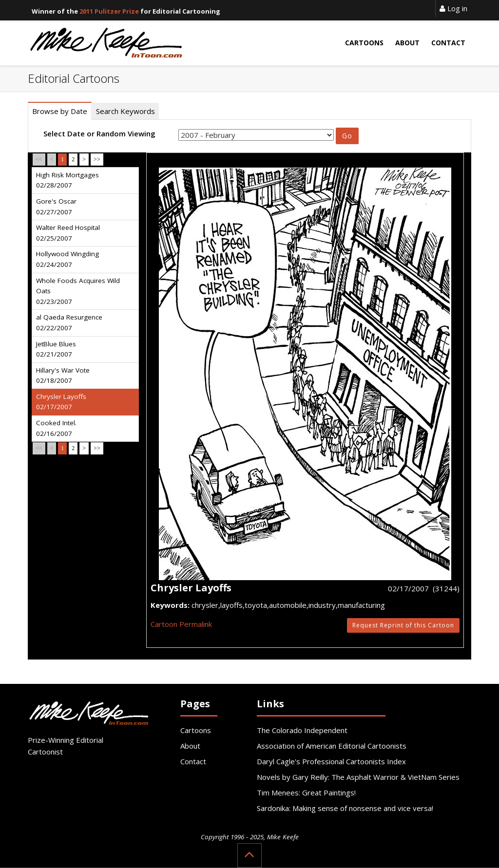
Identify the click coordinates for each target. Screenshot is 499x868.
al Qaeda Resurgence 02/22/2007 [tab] (69, 322)
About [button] (407, 43)
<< (39, 159)
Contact (193, 761)
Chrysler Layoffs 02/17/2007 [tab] (61, 402)
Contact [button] (448, 43)
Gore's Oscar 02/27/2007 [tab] (56, 207)
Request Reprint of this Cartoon (403, 625)
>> (97, 159)
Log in (453, 8)
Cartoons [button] (364, 43)
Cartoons (196, 730)
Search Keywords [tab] (125, 111)
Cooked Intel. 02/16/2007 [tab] (56, 428)
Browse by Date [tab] (60, 111)
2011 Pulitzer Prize (109, 11)
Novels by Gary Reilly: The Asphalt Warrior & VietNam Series (358, 777)
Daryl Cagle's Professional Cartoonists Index (331, 761)
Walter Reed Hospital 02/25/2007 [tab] (68, 233)
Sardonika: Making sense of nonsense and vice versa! (345, 808)
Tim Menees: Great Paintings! (306, 793)
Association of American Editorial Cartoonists (332, 746)
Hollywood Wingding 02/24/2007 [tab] (67, 259)
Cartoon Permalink (181, 624)
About (190, 746)
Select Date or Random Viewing (99, 133)
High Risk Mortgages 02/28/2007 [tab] (67, 180)
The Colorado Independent (302, 730)
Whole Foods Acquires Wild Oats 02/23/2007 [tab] (78, 291)
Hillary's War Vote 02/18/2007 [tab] (63, 376)
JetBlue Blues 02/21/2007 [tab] (56, 349)
